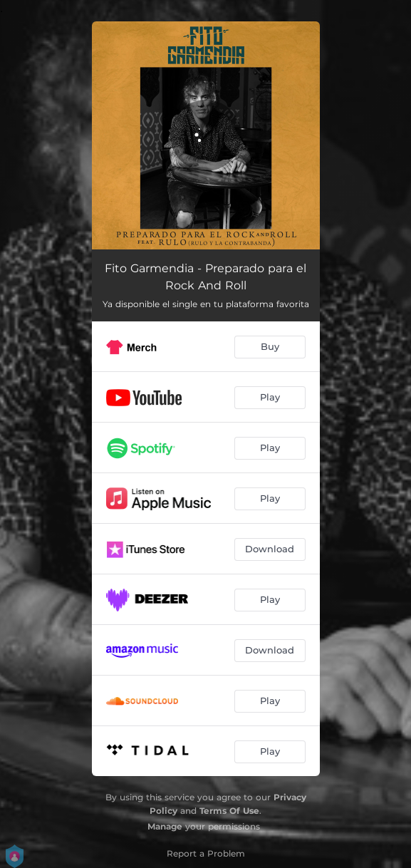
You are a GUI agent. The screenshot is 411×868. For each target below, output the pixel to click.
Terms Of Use (229, 811)
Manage (165, 826)
